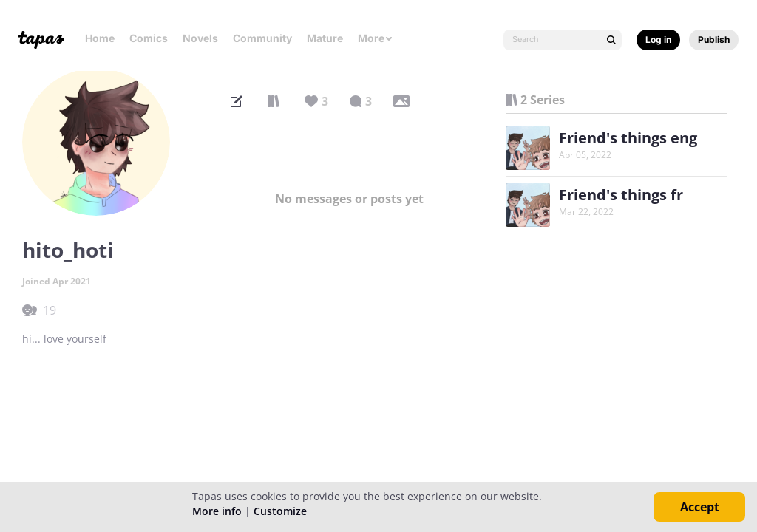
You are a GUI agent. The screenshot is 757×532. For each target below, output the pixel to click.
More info (217, 511)
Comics (149, 38)
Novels (200, 38)
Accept (700, 507)
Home (100, 38)
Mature (325, 38)
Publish (714, 40)
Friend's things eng (628, 138)
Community (262, 38)
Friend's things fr (621, 195)
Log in (658, 40)
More (376, 38)
